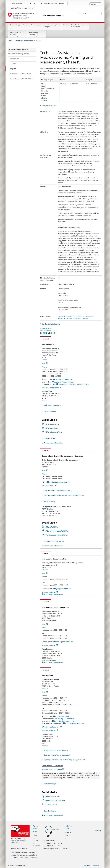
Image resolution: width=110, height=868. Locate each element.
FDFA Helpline (48, 509)
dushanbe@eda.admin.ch (60, 482)
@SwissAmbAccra (52, 428)
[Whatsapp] (51, 333)
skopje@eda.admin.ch (64, 642)
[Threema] (49, 333)
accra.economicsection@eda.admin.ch (74, 384)
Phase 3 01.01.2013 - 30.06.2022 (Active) (73, 319)
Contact (44, 339)
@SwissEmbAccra (52, 424)
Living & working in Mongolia (52, 27)
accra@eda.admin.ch (63, 379)
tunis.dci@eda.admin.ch (75, 723)
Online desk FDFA (36, 829)
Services (66, 27)
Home (10, 41)
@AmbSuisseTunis (53, 797)
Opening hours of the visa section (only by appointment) (64, 760)
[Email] (54, 333)
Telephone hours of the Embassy (56, 750)
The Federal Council (19, 3)
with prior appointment (52, 405)
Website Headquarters (52, 388)
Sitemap (98, 830)
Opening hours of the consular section (57, 755)
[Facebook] (41, 333)
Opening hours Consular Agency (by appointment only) (64, 495)
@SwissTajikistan (52, 527)
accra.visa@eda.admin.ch (64, 382)
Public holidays (50, 411)
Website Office (49, 486)
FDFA (35, 3)
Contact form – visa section (52, 766)
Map (45, 363)
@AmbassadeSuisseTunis (55, 800)
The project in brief (49, 106)
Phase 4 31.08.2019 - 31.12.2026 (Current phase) (76, 316)
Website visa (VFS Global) (53, 769)
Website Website (50, 592)
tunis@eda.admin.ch (63, 716)
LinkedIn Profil (51, 805)
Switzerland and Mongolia (18, 34)
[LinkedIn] (46, 333)
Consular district (50, 438)
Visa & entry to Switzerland (80, 27)
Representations (23, 27)
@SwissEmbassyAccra (54, 432)
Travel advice (36, 27)
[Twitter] (44, 333)
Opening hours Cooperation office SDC (58, 490)
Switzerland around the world (54, 3)
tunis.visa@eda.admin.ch (64, 721)
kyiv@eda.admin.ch (63, 589)
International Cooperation (37, 34)
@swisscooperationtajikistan (57, 535)
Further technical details (51, 324)
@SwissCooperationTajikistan (57, 531)
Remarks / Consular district (54, 541)
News (12, 27)
